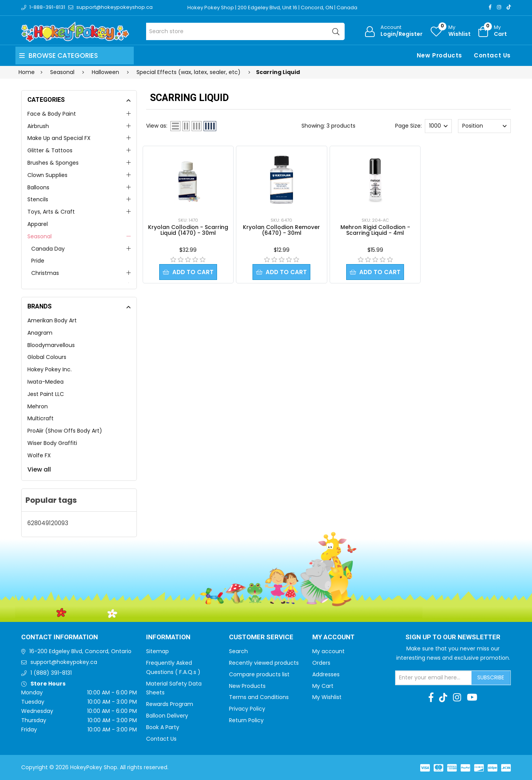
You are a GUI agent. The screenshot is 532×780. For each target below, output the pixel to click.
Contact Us (492, 55)
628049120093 (48, 523)
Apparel (38, 224)
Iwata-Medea (45, 382)
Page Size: (408, 126)
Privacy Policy (247, 709)
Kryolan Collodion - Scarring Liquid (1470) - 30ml (188, 230)
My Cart (323, 686)
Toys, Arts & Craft (51, 212)
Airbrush (38, 126)
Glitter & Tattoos (50, 150)
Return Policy (246, 720)
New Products (439, 55)
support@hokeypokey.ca (64, 662)
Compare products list (259, 674)
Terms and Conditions (259, 697)
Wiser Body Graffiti (52, 443)
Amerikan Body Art (52, 320)
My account (328, 651)
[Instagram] (499, 7)
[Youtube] (472, 697)
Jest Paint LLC (46, 394)
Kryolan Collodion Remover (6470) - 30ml (281, 230)
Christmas (45, 273)
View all (39, 469)
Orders (321, 663)
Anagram (40, 333)
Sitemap (157, 651)
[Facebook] (490, 7)
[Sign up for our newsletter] (434, 678)
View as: (157, 126)
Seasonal (40, 236)
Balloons (38, 187)
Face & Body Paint (52, 114)
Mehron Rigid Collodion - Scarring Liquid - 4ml (375, 230)
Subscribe (491, 677)
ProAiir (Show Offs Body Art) (65, 431)
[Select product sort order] (484, 126)
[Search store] (245, 31)
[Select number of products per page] (438, 126)
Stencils (38, 199)
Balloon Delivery (167, 716)
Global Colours (47, 357)
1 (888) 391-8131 (51, 673)
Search (238, 651)
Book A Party (163, 727)
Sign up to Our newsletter (453, 637)
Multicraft (40, 418)
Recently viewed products (264, 663)
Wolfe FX (39, 455)
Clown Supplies (47, 175)
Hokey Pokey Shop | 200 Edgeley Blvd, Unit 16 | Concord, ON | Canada (272, 8)
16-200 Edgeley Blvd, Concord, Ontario (80, 651)
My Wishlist (327, 697)
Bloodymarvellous (51, 345)
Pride (38, 261)
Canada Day (48, 249)
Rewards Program (170, 704)
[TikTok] (509, 7)
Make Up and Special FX (59, 138)
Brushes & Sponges (53, 163)
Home (27, 72)
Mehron (38, 406)
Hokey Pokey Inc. (50, 369)
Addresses (326, 674)
